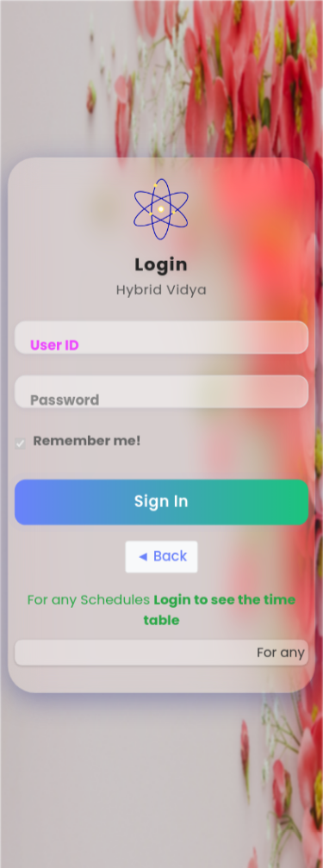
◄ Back (161, 558)
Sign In (161, 504)
